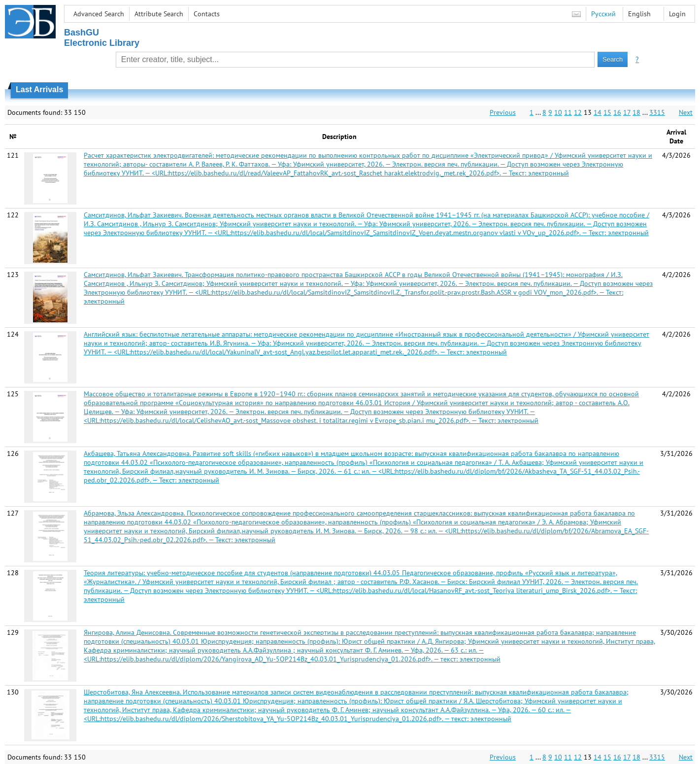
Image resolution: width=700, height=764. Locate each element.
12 (578, 112)
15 (607, 112)
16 (617, 112)
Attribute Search (159, 14)
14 (598, 112)
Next (686, 112)
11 (568, 112)
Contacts (207, 14)
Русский (603, 14)
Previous (503, 112)
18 (636, 112)
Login (677, 14)
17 (627, 112)
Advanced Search (99, 14)
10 (558, 112)
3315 (657, 112)
